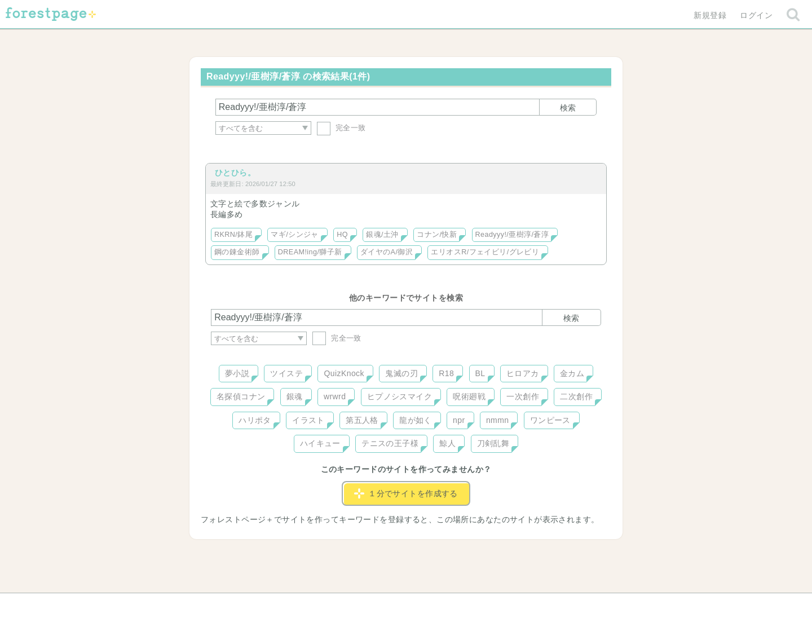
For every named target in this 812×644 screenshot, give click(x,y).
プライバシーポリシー (528, 606)
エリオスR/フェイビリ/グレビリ (485, 252)
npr (459, 420)
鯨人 (447, 443)
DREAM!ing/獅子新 (310, 252)
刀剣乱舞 (493, 443)
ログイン (756, 15)
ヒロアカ (523, 373)
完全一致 (341, 128)
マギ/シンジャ (294, 235)
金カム (572, 373)
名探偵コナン (241, 396)
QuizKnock (344, 373)
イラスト (308, 420)
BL (480, 373)
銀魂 (295, 396)
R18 (446, 373)
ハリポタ (255, 420)
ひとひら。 (235, 173)
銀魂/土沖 (382, 235)
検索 (568, 108)
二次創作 (576, 396)
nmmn (498, 420)
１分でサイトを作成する (406, 493)
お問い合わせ (325, 606)
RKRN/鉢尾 (233, 235)
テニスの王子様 (390, 443)
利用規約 (390, 606)
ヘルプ (262, 606)
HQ (342, 235)
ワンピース (550, 420)
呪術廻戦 (469, 396)
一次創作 (523, 396)
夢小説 (237, 373)
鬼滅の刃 (401, 373)
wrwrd (335, 396)
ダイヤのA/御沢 (387, 252)
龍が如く (416, 420)
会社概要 (449, 606)
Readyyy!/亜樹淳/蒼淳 (512, 235)
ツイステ (286, 373)
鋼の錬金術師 (237, 252)
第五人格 (362, 420)
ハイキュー (320, 443)
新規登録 (710, 15)
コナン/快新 (437, 235)
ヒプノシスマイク (400, 396)
